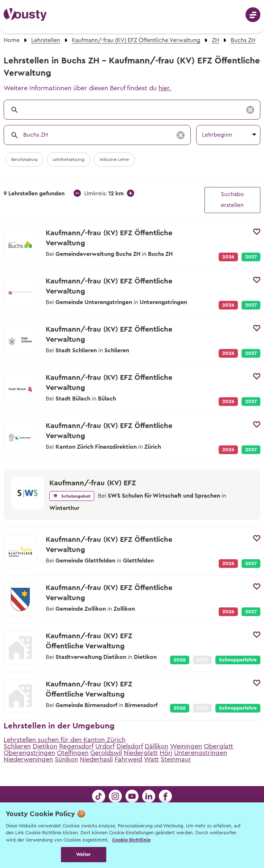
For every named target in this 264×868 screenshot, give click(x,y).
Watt (151, 759)
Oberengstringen (29, 753)
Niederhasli (96, 759)
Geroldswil (106, 753)
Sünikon (66, 759)
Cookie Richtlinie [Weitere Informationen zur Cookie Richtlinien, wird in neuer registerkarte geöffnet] (131, 840)
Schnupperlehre (238, 660)
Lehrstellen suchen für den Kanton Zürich (65, 740)
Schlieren (17, 746)
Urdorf (105, 746)
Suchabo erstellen (232, 200)
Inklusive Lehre (114, 159)
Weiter (84, 854)
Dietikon (45, 746)
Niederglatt (141, 753)
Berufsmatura (24, 159)
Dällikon (156, 746)
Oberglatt (218, 746)
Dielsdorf (130, 746)
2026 (180, 660)
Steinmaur (176, 759)
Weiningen (186, 746)
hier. (165, 88)
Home (12, 40)
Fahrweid (128, 759)
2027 (251, 257)
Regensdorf (76, 746)
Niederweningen (28, 759)
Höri (166, 753)
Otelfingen (73, 753)
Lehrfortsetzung (69, 159)
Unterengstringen (201, 753)
